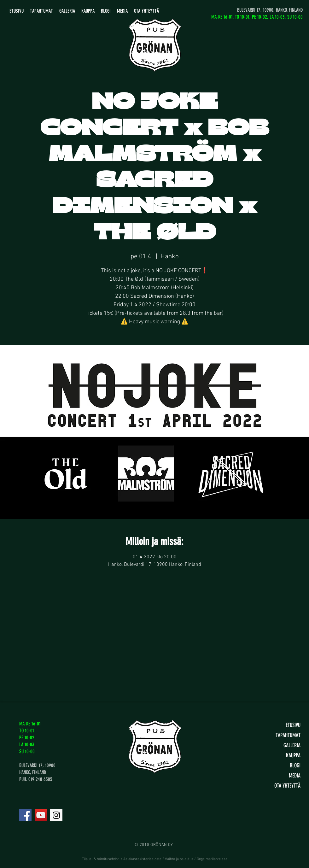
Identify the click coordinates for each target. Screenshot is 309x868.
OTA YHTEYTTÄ (287, 786)
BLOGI (295, 765)
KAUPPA (293, 755)
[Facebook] (25, 815)
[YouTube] (41, 815)
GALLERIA (292, 745)
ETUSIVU (293, 725)
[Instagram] (56, 815)
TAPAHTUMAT (288, 735)
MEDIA (295, 776)
